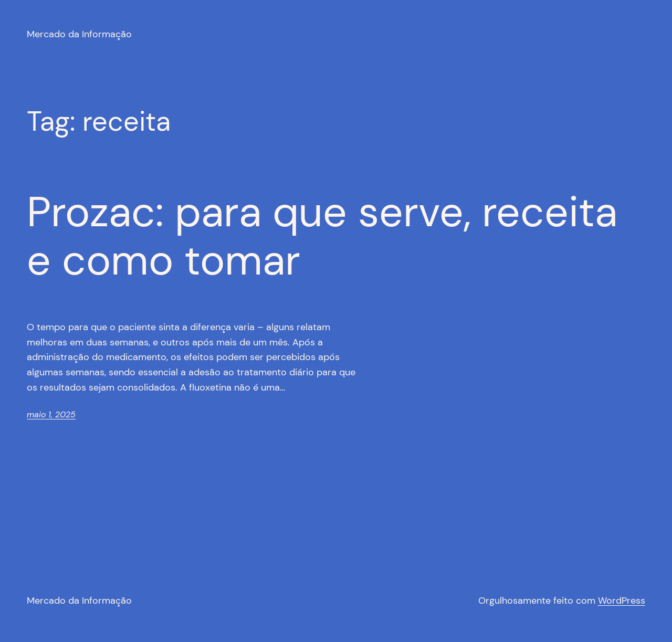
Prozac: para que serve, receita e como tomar (322, 236)
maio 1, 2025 (51, 414)
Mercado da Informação (79, 34)
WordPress (622, 601)
